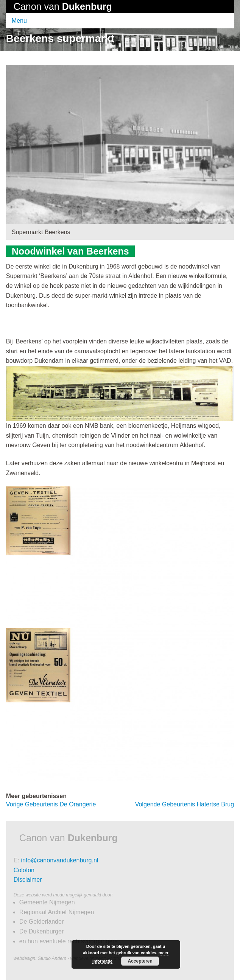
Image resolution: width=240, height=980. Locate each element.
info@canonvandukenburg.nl (59, 860)
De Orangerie (51, 804)
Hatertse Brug (185, 804)
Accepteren (140, 961)
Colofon (24, 870)
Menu (19, 21)
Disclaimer (28, 880)
